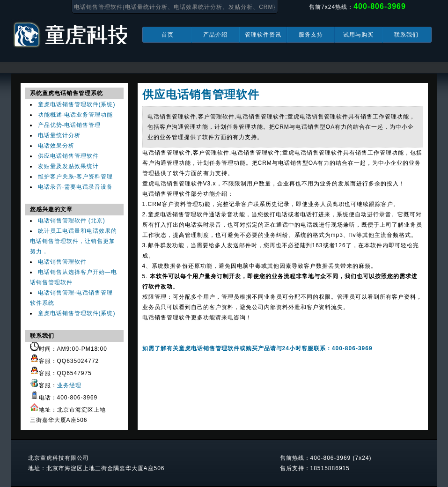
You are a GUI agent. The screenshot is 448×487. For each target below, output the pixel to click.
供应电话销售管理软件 (68, 156)
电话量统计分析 (59, 135)
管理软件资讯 (263, 35)
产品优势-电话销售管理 (70, 125)
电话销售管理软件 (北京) (72, 221)
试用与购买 (358, 35)
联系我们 (406, 35)
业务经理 (69, 385)
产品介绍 (215, 35)
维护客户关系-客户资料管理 (76, 177)
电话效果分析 (56, 146)
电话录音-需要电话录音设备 (76, 187)
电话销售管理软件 (62, 262)
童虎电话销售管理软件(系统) (77, 104)
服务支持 (311, 35)
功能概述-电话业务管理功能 (76, 115)
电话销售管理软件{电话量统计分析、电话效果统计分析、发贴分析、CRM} (175, 7)
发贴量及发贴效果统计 (68, 166)
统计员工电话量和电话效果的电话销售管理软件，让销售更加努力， (73, 241)
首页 (168, 35)
